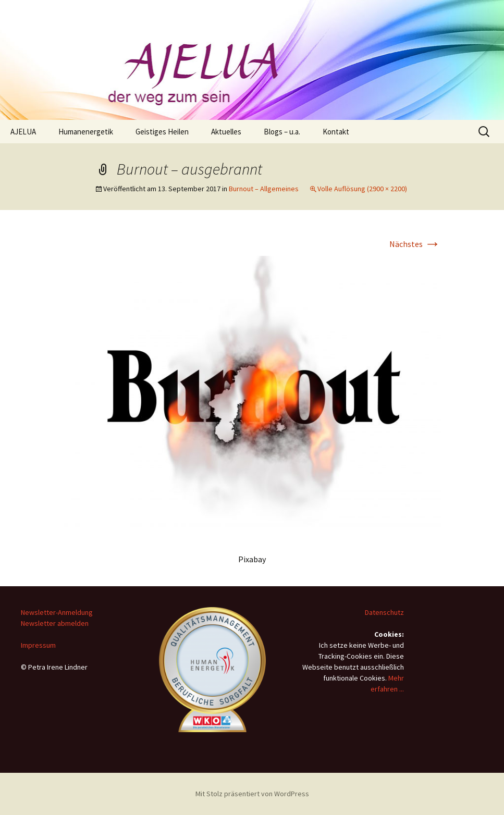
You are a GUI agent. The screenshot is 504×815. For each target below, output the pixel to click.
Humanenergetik (86, 132)
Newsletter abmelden (55, 623)
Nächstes (415, 244)
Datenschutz (384, 612)
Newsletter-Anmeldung (57, 612)
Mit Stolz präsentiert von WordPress (252, 794)
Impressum (38, 645)
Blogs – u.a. (282, 132)
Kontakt (336, 132)
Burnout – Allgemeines (264, 189)
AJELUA (23, 132)
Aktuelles (226, 132)
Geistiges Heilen (162, 132)
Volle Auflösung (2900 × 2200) (362, 189)
